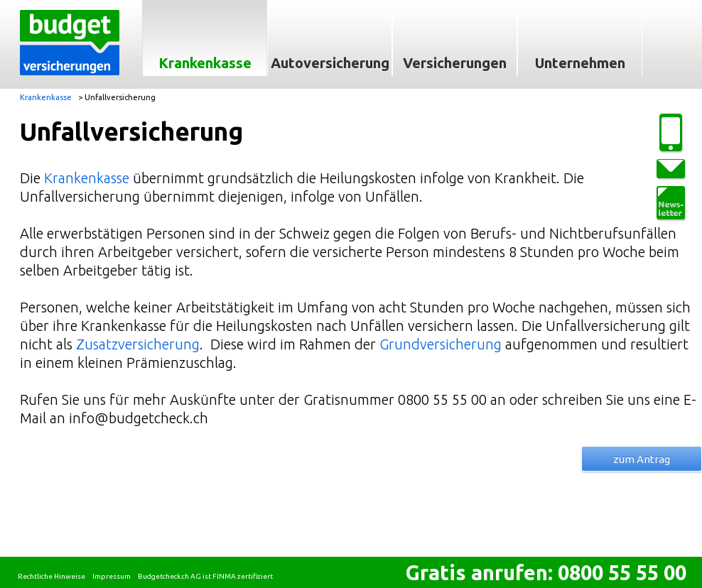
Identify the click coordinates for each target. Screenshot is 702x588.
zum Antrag (642, 459)
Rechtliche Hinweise (52, 576)
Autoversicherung (330, 63)
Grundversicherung (442, 344)
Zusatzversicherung (138, 344)
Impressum (112, 576)
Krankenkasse (205, 63)
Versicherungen (455, 63)
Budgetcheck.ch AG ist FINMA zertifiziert (205, 576)
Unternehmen (580, 63)
